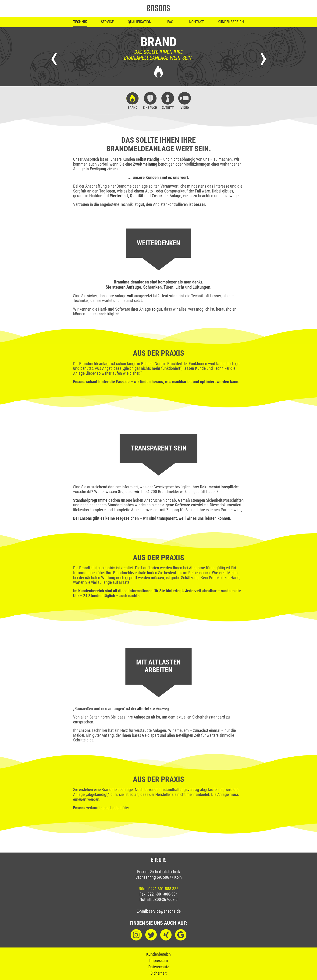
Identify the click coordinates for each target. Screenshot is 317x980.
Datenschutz (159, 967)
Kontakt (196, 22)
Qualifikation (140, 22)
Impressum (159, 960)
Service (107, 22)
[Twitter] (151, 935)
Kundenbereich (231, 22)
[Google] (181, 935)
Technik (80, 22)
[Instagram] (136, 935)
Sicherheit (158, 973)
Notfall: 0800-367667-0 (158, 900)
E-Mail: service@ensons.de (159, 911)
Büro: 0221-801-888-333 (159, 889)
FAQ (170, 22)
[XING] (166, 935)
